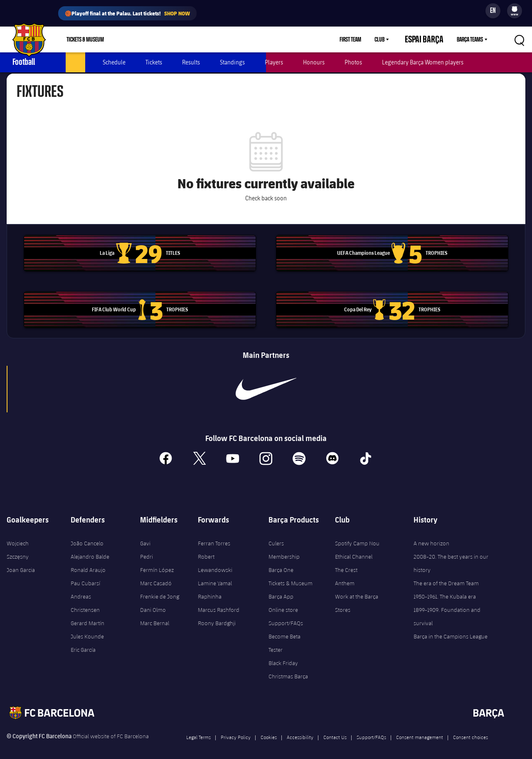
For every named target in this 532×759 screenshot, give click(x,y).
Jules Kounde (87, 628)
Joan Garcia (21, 562)
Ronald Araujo (88, 562)
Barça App (281, 589)
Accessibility (300, 729)
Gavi (145, 535)
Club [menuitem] (394, 39)
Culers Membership (284, 542)
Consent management (420, 729)
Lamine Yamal (215, 575)
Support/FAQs (286, 615)
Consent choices (470, 729)
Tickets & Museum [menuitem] (85, 39)
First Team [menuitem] (365, 39)
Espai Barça (431, 39)
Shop (130, 39)
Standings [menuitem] (232, 62)
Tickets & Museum (291, 575)
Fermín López (157, 562)
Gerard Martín (87, 615)
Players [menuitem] (274, 62)
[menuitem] (515, 9)
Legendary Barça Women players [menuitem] (423, 62)
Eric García (83, 642)
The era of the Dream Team (446, 575)
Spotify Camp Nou (357, 535)
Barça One (281, 562)
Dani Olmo (153, 602)
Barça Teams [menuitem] (470, 39)
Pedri (147, 549)
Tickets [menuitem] (154, 62)
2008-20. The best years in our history (451, 555)
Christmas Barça (288, 668)
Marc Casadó (156, 575)
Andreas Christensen (85, 595)
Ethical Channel (354, 549)
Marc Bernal (155, 615)
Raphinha (210, 589)
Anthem (345, 575)
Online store (283, 602)
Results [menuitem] (191, 62)
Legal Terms (198, 729)
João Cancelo (87, 535)
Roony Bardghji (217, 615)
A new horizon (431, 535)
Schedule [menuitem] (114, 62)
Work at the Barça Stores (357, 595)
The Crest (346, 562)
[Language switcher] (493, 11)
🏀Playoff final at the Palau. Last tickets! (127, 13)
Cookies (269, 729)
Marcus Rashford (219, 602)
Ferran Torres (214, 535)
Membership (165, 39)
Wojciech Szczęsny (18, 542)
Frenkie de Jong (160, 589)
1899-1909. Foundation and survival (447, 609)
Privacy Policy (236, 729)
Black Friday (283, 655)
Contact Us (335, 729)
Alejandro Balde (90, 549)
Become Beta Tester (284, 635)
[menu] (515, 11)
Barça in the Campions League (451, 628)
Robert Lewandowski (215, 555)
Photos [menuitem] (353, 62)
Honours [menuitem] (314, 62)
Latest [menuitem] (75, 62)
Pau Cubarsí (85, 575)
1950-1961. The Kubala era (445, 589)
